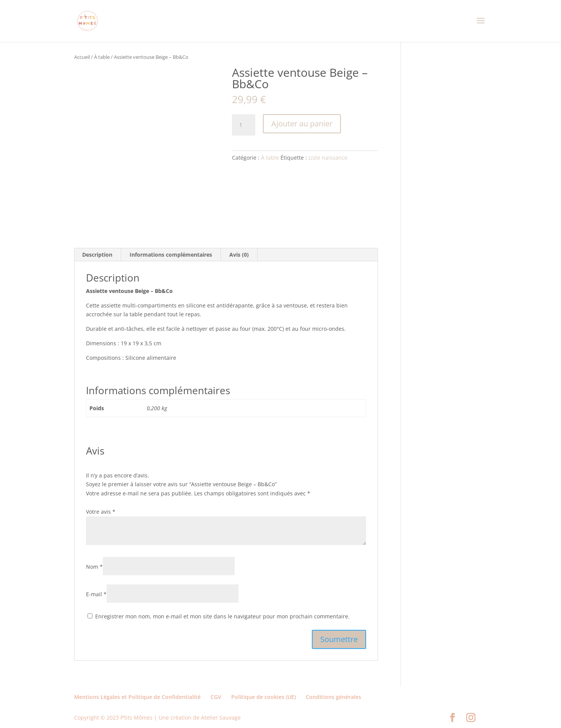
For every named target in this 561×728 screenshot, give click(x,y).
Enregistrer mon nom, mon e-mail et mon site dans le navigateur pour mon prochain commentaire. (222, 616)
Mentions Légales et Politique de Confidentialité (137, 697)
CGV (216, 697)
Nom (94, 567)
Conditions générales (333, 697)
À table (102, 57)
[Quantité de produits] (243, 125)
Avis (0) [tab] (239, 255)
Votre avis (101, 512)
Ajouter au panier (302, 124)
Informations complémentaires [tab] (171, 255)
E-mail (96, 594)
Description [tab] (97, 255)
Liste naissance (328, 158)
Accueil (82, 57)
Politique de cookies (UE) (263, 697)
